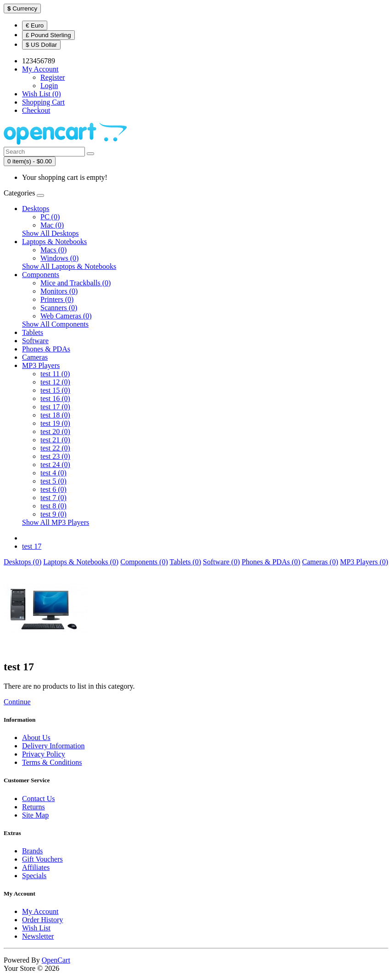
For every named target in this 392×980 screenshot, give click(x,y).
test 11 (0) (55, 374)
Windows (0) (59, 258)
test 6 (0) (53, 489)
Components (41, 275)
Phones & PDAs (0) (271, 562)
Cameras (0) (320, 562)
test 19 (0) (55, 423)
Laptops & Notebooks (54, 242)
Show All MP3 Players (56, 522)
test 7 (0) (53, 498)
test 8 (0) (53, 506)
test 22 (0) (55, 448)
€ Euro (35, 25)
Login (49, 86)
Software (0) (221, 562)
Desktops (36, 209)
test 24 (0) (55, 465)
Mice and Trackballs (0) (76, 283)
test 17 (32, 546)
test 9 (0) (53, 514)
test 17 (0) (55, 407)
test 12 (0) (55, 382)
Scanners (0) (59, 308)
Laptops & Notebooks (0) (81, 562)
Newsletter (38, 936)
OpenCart (56, 960)
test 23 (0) (55, 456)
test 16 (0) (55, 398)
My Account (40, 911)
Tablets (33, 332)
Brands (32, 851)
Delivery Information (53, 746)
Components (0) (144, 562)
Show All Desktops (50, 233)
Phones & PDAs (46, 349)
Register (53, 77)
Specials (34, 876)
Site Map (35, 815)
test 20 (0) (55, 432)
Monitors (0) (59, 291)
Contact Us (39, 799)
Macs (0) (53, 250)
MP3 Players (41, 365)
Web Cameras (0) (66, 316)
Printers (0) (57, 299)
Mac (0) (52, 225)
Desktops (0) (22, 562)
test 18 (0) (55, 415)
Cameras (35, 357)
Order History (42, 920)
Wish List (36, 928)
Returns (34, 807)
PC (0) (50, 217)
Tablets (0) (185, 562)
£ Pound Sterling (48, 35)
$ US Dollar (41, 45)
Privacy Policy (44, 754)
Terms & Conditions (52, 762)
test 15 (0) (55, 390)
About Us (36, 738)
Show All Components (55, 324)
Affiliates (36, 867)
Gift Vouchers (42, 859)
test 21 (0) (55, 440)
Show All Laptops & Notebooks (69, 266)
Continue (17, 702)
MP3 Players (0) (364, 562)
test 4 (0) (53, 473)
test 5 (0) (53, 481)
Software (35, 341)
